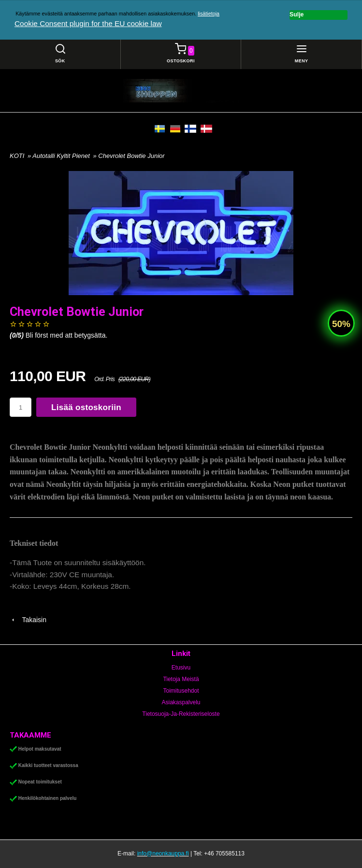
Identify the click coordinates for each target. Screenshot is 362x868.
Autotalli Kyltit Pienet (62, 156)
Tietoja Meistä (181, 679)
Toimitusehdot (181, 691)
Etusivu (181, 668)
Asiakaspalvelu (181, 702)
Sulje (297, 14)
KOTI (17, 156)
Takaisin (28, 620)
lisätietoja (209, 14)
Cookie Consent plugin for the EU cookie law (88, 23)
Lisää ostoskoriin (86, 407)
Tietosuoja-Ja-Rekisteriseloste (181, 714)
